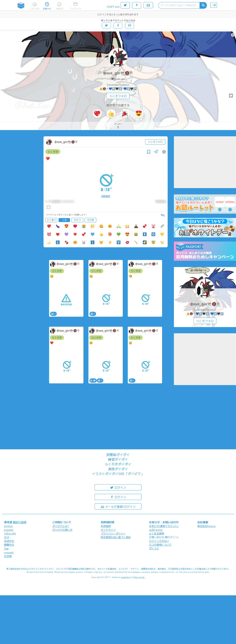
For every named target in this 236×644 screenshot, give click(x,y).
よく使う (51, 220)
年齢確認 (106, 196)
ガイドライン (108, 530)
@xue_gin (119, 79)
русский (9, 552)
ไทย (6, 549)
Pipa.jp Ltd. (139, 577)
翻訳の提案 (20, 522)
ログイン (118, 487)
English (8, 526)
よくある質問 (157, 533)
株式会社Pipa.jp (206, 526)
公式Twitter (156, 530)
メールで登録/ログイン (118, 506)
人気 (64, 220)
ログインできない (159, 541)
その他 (90, 220)
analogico (125, 577)
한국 (7, 537)
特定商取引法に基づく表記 (116, 537)
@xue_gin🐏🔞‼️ (118, 73)
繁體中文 (9, 545)
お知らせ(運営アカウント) (164, 526)
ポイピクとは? (61, 526)
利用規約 (106, 526)
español (9, 530)
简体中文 (9, 541)
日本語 (8, 556)
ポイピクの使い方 (62, 530)
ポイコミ (154, 548)
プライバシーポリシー (113, 533)
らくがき (53, 152)
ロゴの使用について (160, 545)
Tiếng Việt (10, 533)
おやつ (77, 220)
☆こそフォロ (118, 96)
